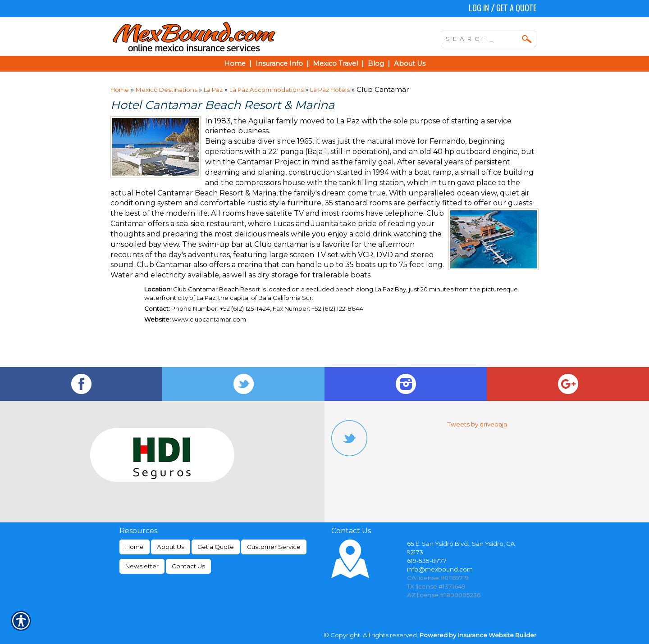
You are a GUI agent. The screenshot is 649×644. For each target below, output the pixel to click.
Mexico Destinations (167, 90)
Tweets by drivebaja (477, 424)
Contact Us (188, 566)
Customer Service (274, 547)
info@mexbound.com (440, 569)
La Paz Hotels (330, 90)
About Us (171, 547)
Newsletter (142, 566)
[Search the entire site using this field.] (482, 38)
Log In (479, 8)
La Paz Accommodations (267, 90)
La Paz (213, 90)
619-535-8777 (427, 561)
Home (120, 90)
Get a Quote (516, 8)
